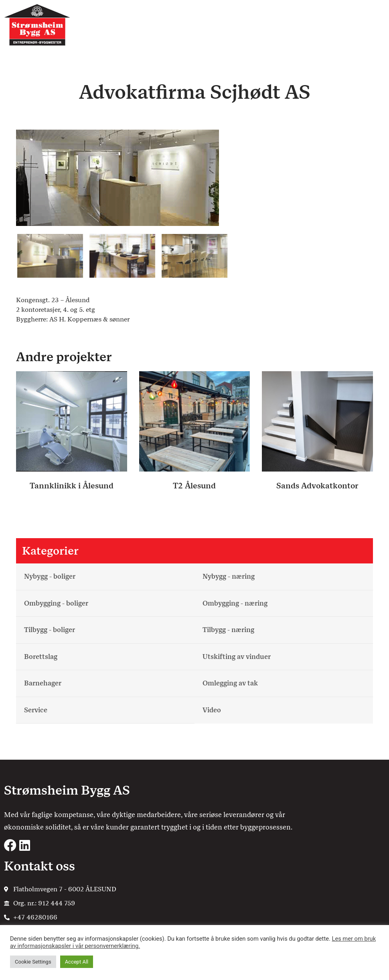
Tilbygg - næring (228, 630)
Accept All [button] (77, 962)
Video (212, 710)
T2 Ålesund (194, 486)
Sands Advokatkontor (317, 486)
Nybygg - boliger (50, 576)
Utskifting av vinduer (237, 657)
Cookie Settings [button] (33, 962)
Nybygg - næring (229, 576)
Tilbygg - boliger (50, 630)
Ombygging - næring (235, 603)
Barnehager (43, 683)
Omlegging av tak (230, 683)
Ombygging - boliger (56, 603)
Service (36, 710)
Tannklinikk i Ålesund (72, 486)
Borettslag (41, 657)
